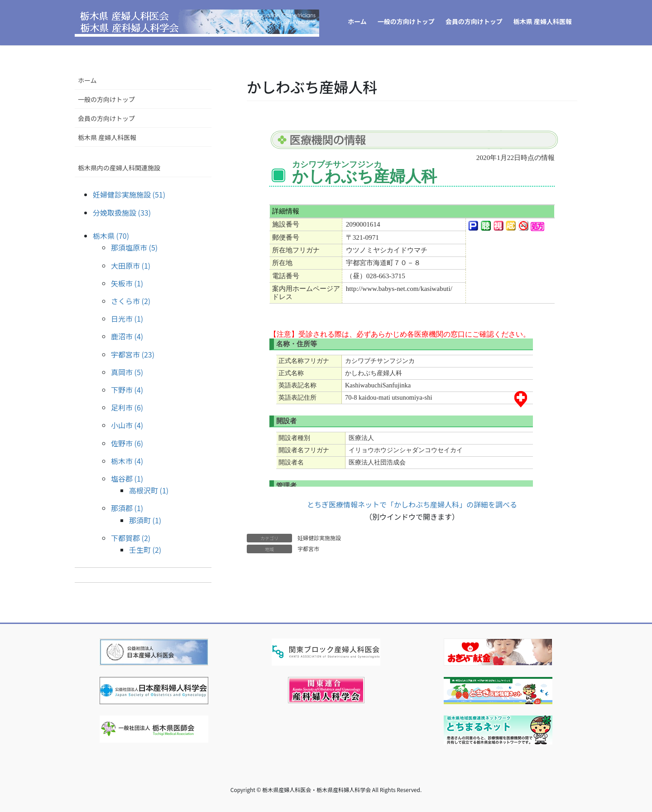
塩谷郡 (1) (127, 478)
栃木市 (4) (127, 461)
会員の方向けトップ (106, 118)
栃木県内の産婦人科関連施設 (119, 168)
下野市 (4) (127, 390)
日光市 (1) (127, 319)
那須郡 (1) (127, 508)
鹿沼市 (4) (127, 336)
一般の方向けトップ (106, 99)
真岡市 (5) (127, 372)
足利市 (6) (127, 407)
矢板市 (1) (127, 283)
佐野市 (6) (127, 443)
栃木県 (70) (111, 236)
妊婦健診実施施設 (319, 538)
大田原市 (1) (131, 266)
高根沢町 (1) (149, 490)
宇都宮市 (308, 549)
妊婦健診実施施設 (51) (129, 194)
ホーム (87, 80)
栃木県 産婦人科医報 (107, 137)
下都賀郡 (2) (131, 538)
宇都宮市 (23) (133, 354)
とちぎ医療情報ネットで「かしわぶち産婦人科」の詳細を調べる (412, 504)
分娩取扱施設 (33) (122, 213)
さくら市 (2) (131, 301)
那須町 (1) (145, 520)
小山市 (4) (127, 425)
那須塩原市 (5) (134, 247)
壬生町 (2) (145, 550)
